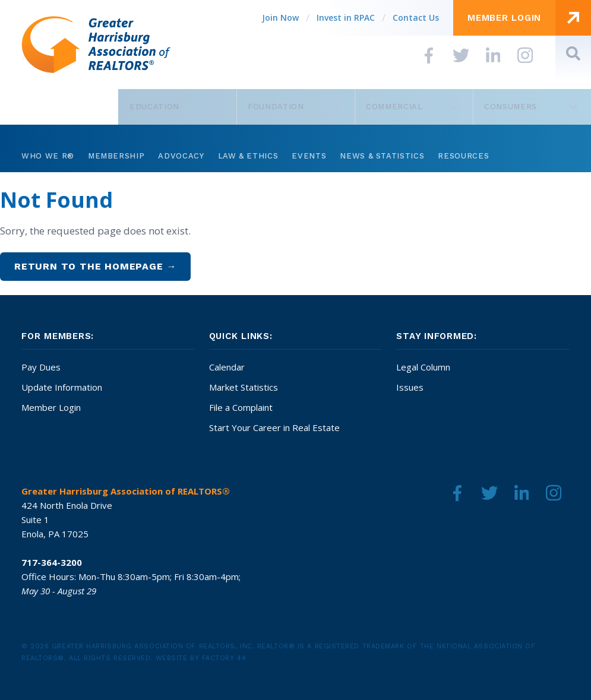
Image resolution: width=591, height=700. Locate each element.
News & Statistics (382, 156)
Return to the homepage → (95, 266)
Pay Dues (41, 367)
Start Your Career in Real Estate (274, 427)
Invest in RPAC (346, 18)
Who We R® (48, 156)
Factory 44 (224, 658)
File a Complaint (241, 407)
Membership (116, 156)
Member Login (51, 407)
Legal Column (423, 367)
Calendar (227, 367)
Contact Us (416, 18)
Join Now (280, 18)
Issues (410, 387)
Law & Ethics (248, 156)
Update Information (62, 387)
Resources (463, 156)
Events (309, 156)
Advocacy (181, 156)
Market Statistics (244, 387)
